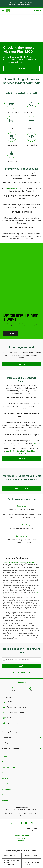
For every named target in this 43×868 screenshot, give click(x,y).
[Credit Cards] (31, 114)
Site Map (5, 792)
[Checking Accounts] (12, 98)
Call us (8, 693)
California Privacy (8, 753)
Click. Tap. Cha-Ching (21, 516)
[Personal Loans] (12, 131)
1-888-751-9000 (12, 180)
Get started (21, 498)
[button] (21, 60)
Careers (5, 786)
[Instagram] (21, 815)
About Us (5, 775)
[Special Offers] (12, 147)
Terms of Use (6, 764)
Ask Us (22, 658)
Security (5, 770)
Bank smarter (21, 528)
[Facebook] (16, 815)
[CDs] (12, 114)
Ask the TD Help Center (15, 709)
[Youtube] (26, 815)
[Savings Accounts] (31, 98)
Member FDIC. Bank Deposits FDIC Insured (21, 830)
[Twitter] (11, 815)
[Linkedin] (32, 815)
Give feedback (11, 715)
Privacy (4, 748)
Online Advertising (8, 759)
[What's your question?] (21, 651)
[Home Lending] (31, 131)
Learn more (11, 325)
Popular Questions (22, 664)
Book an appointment (14, 704)
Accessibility (6, 781)
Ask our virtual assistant (15, 699)
